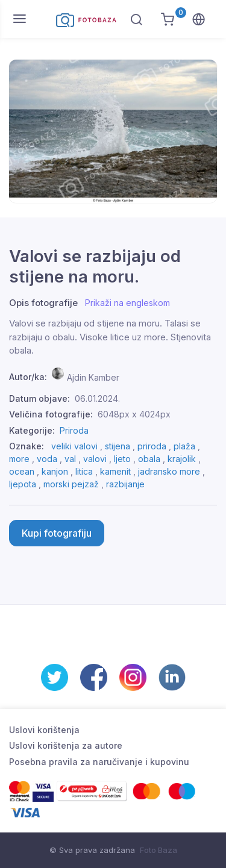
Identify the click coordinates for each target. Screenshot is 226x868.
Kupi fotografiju (57, 533)
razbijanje (125, 484)
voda (47, 459)
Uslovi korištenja (44, 730)
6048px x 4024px (134, 414)
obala (149, 459)
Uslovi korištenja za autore (66, 745)
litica (84, 471)
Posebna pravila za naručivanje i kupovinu (99, 762)
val (70, 459)
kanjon (55, 471)
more (19, 459)
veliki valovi (74, 446)
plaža (184, 446)
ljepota (23, 484)
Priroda (74, 430)
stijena (118, 446)
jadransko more (169, 471)
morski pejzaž (71, 484)
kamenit (115, 471)
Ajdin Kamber (93, 377)
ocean (22, 471)
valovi (95, 459)
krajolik (182, 459)
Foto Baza (159, 850)
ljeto (122, 459)
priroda (152, 446)
